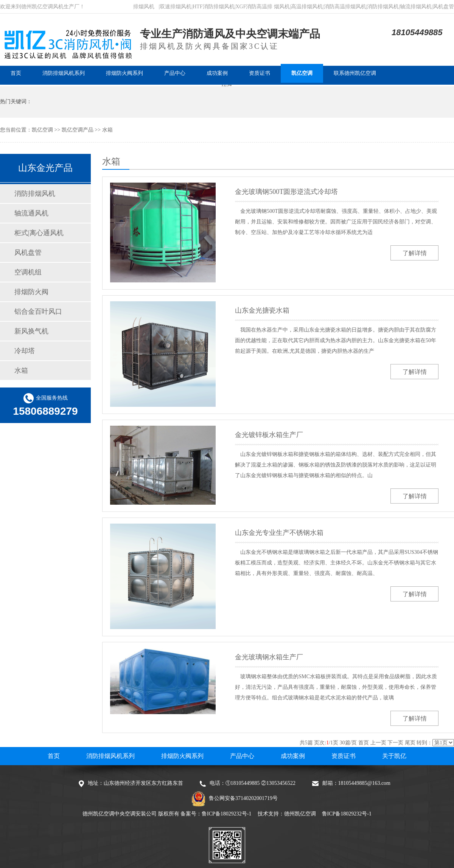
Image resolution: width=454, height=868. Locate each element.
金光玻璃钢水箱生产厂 (269, 657)
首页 (364, 743)
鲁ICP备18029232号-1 (226, 814)
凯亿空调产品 (78, 130)
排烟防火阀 (31, 292)
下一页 (395, 743)
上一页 (378, 743)
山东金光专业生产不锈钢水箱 (279, 533)
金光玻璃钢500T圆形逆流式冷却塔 (286, 192)
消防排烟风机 (35, 194)
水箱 (107, 130)
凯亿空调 (42, 130)
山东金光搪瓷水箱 (262, 310)
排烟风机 (144, 7)
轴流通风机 (31, 213)
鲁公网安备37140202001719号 (243, 798)
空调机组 (28, 272)
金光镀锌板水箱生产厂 (269, 435)
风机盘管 (28, 253)
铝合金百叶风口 (38, 312)
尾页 (410, 743)
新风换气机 (31, 331)
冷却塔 (25, 351)
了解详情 (415, 253)
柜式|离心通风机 (39, 233)
